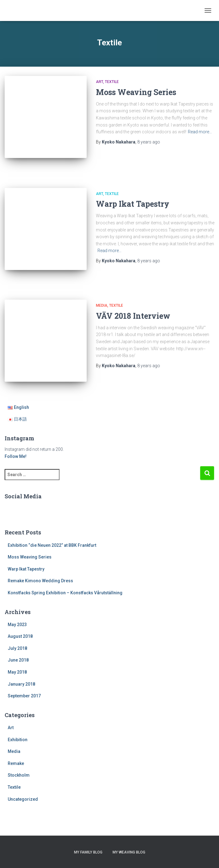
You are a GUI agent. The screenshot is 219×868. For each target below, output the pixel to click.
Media (102, 305)
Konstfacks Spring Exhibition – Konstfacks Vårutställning (65, 593)
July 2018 (17, 648)
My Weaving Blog (129, 852)
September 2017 (24, 696)
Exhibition (18, 740)
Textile (112, 82)
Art (99, 82)
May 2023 (17, 625)
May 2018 (17, 672)
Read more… (200, 132)
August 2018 (20, 636)
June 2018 (18, 660)
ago (149, 142)
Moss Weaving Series (136, 92)
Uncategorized (23, 799)
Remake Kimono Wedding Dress (40, 581)
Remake (16, 763)
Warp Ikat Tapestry (133, 204)
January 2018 (21, 684)
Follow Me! (16, 456)
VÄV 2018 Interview (133, 316)
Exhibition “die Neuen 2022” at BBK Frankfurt (52, 545)
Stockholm (19, 775)
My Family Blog (88, 852)
